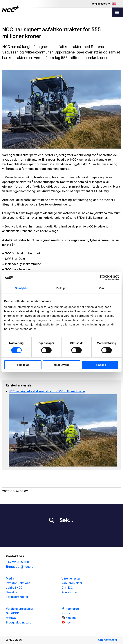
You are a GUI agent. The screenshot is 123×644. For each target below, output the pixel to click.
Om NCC (67, 588)
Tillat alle (100, 365)
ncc (66, 613)
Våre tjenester (71, 579)
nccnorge (70, 608)
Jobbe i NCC (14, 588)
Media (10, 579)
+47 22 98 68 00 (17, 562)
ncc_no (69, 618)
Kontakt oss (70, 592)
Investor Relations (18, 583)
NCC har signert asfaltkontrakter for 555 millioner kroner (47, 391)
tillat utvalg (61, 365)
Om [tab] (101, 288)
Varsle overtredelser (20, 609)
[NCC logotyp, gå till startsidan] (11, 9)
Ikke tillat (23, 365)
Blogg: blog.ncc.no (19, 622)
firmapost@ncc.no (20, 567)
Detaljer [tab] (61, 288)
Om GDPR (12, 613)
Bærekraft (13, 592)
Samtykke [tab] (22, 288)
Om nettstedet (108, 640)
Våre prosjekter (72, 583)
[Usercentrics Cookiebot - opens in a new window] (103, 277)
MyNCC (11, 618)
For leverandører (17, 597)
